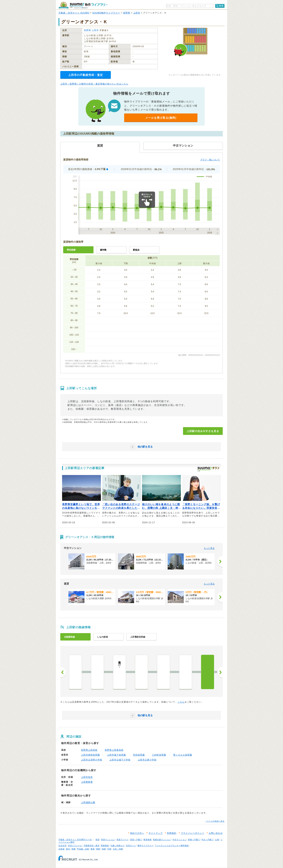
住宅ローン (131, 846)
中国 (109, 849)
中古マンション (179, 840)
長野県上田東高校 (114, 750)
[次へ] (220, 562)
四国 (104, 849)
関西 (98, 849)
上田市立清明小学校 (92, 760)
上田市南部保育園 (90, 755)
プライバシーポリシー (193, 833)
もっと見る (209, 548)
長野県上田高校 (89, 750)
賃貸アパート (123, 840)
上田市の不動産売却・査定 (86, 75)
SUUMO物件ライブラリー (106, 13)
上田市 (137, 13)
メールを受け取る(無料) (161, 118)
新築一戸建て (194, 840)
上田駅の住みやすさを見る (203, 431)
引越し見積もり (117, 846)
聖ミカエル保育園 (183, 755)
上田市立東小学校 (147, 760)
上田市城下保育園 (116, 755)
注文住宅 (62, 846)
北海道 (61, 849)
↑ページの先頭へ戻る (215, 821)
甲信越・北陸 (83, 849)
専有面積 (71, 250)
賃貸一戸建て (136, 840)
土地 (217, 840)
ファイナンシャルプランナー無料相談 (172, 846)
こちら (181, 702)
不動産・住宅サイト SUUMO (74, 13)
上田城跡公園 (88, 802)
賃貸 (97, 840)
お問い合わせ (216, 833)
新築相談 (105, 846)
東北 (68, 849)
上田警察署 (87, 782)
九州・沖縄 (118, 849)
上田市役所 (87, 777)
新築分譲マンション (162, 840)
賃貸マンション (108, 840)
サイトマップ (156, 833)
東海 (93, 849)
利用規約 (172, 833)
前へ (63, 672)
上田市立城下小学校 (120, 760)
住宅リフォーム (75, 846)
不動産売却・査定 (92, 846)
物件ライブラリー (145, 846)
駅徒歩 (136, 250)
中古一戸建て (207, 840)
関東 (74, 849)
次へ (220, 672)
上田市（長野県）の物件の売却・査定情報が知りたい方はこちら (94, 84)
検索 (221, 6)
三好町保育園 (159, 755)
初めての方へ (137, 833)
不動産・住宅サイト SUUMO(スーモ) (75, 840)
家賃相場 (147, 840)
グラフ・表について (210, 160)
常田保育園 (139, 755)
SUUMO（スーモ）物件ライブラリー (83, 5)
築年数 (103, 250)
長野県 (127, 13)
